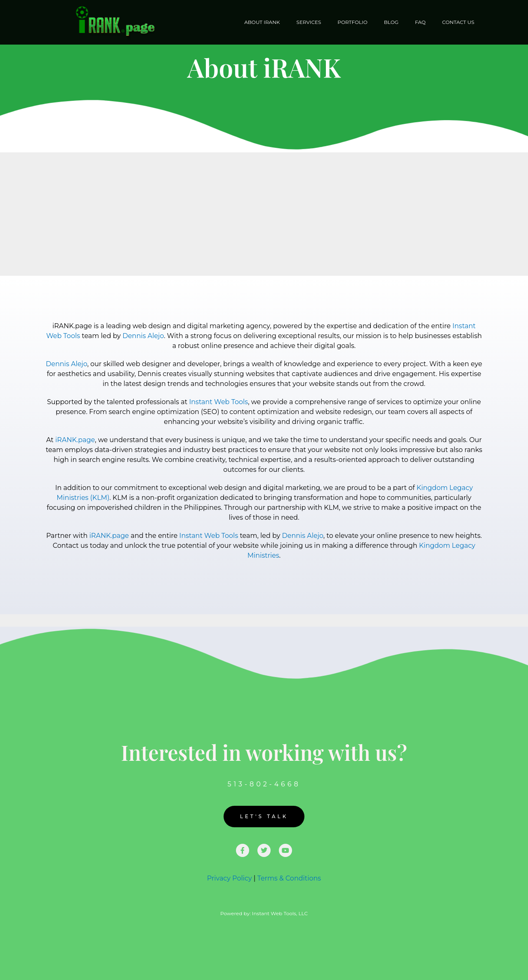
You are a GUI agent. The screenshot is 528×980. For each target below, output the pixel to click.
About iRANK (262, 22)
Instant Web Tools (218, 402)
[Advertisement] (264, 214)
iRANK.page (75, 440)
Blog (391, 22)
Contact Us (458, 22)
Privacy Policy (230, 878)
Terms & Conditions (289, 878)
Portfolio (352, 22)
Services (309, 22)
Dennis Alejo (143, 336)
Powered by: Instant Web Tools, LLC (264, 913)
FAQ (420, 22)
